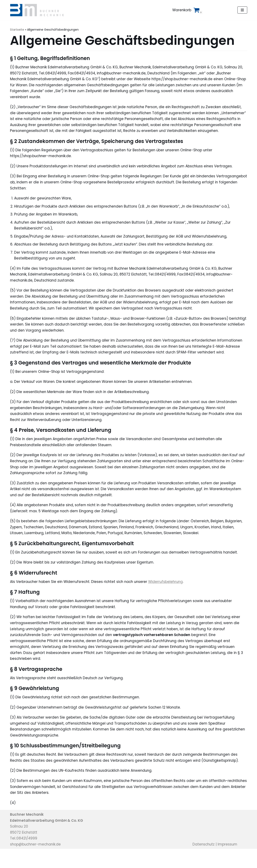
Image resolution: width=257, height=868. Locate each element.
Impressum (229, 863)
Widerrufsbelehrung (170, 598)
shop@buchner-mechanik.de (36, 863)
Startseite (17, 30)
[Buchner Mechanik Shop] (39, 10)
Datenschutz (204, 863)
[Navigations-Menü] (242, 10)
